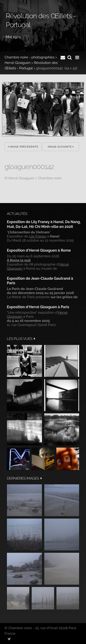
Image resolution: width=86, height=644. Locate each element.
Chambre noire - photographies (29, 57)
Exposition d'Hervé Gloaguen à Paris (38, 307)
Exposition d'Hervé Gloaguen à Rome (39, 250)
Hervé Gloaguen (18, 63)
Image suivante (61, 147)
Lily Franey (38, 236)
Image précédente (23, 147)
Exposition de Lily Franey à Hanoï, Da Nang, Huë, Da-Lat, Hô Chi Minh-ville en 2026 (44, 224)
